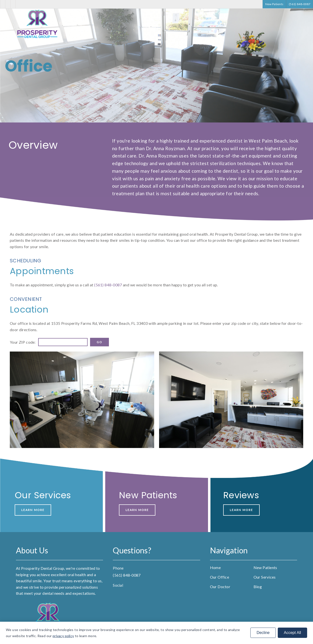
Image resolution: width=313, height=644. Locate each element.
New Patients (265, 567)
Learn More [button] (33, 510)
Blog (258, 587)
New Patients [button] (274, 4)
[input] (63, 342)
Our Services (265, 577)
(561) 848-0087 (108, 285)
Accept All (292, 633)
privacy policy (63, 636)
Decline (263, 633)
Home (215, 567)
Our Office (220, 577)
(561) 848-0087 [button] (300, 4)
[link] (38, 38)
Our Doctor (220, 587)
